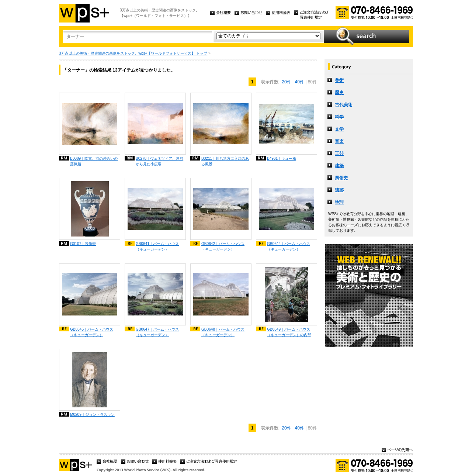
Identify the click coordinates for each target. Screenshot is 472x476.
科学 (339, 117)
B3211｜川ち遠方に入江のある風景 (225, 161)
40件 (300, 82)
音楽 (339, 141)
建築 (339, 166)
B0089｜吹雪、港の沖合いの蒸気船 (94, 161)
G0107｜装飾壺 (83, 244)
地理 (339, 202)
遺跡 (339, 190)
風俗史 (341, 178)
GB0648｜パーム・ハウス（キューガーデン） (223, 332)
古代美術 (344, 105)
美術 (339, 80)
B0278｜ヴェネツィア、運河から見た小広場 (159, 161)
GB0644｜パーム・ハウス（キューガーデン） (289, 246)
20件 (286, 82)
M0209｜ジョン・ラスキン (92, 415)
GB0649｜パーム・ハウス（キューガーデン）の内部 (289, 332)
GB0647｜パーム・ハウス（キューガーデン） (157, 332)
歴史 (339, 93)
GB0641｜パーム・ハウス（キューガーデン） (157, 246)
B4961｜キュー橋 (282, 158)
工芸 (339, 154)
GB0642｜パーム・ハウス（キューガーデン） (223, 246)
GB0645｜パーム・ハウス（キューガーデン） (92, 332)
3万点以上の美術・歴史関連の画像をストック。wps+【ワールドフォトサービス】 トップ (133, 53)
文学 (339, 129)
